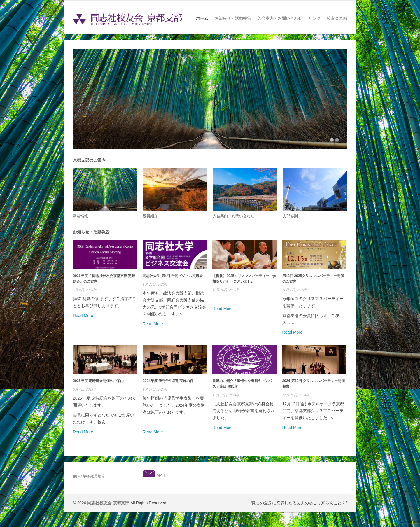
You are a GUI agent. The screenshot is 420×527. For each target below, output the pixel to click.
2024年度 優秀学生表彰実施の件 (168, 381)
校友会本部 (337, 18)
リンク (314, 18)
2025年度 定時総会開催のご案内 (98, 381)
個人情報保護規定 (89, 476)
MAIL (161, 475)
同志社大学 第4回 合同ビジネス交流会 (173, 276)
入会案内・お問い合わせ (280, 18)
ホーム (202, 18)
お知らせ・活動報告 (233, 18)
